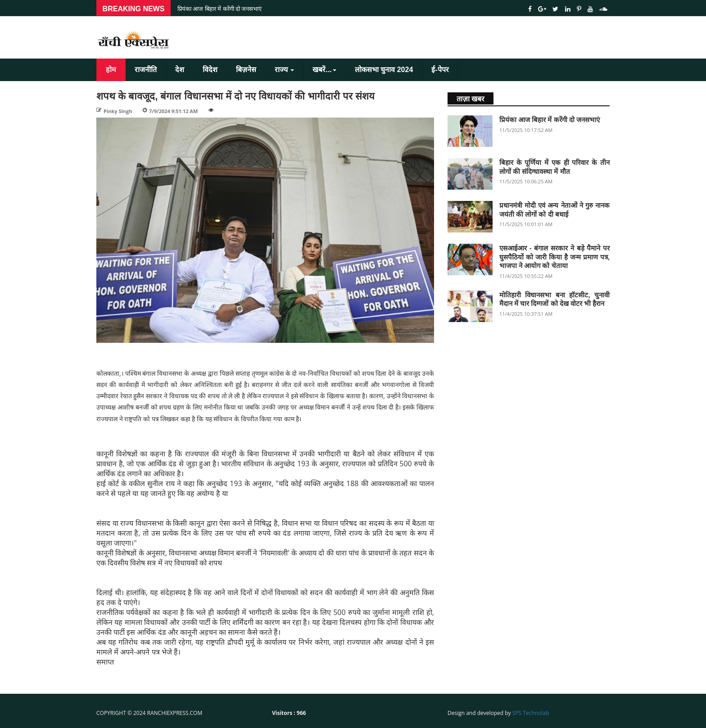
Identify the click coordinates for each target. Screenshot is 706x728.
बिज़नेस (246, 70)
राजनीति (146, 70)
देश (180, 70)
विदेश (210, 70)
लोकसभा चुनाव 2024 (384, 70)
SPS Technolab (531, 713)
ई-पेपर (440, 70)
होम (111, 70)
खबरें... (324, 70)
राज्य (284, 70)
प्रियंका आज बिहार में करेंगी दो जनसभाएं (219, 9)
